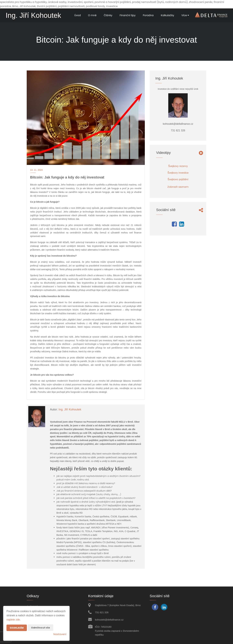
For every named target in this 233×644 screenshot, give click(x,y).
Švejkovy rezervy (178, 166)
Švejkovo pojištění (178, 179)
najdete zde (13, 620)
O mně (91, 15)
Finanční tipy (127, 15)
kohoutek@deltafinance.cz (109, 620)
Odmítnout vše (41, 628)
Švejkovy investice (178, 173)
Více (185, 15)
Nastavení (60, 634)
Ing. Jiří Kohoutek (70, 409)
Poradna (148, 15)
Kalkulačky (167, 15)
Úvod (76, 15)
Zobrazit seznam (178, 187)
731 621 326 (102, 612)
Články (107, 15)
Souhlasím (17, 628)
